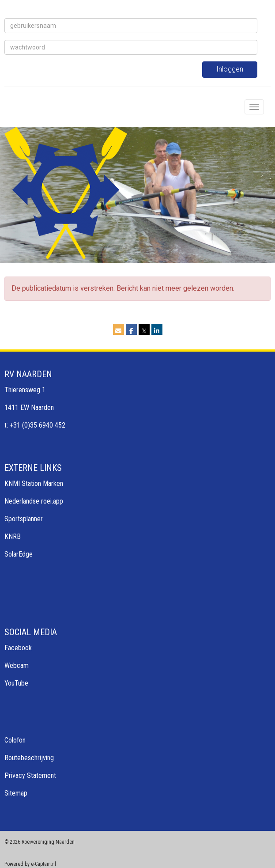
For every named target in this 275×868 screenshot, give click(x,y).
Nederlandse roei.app (34, 501)
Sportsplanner (24, 519)
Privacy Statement (30, 775)
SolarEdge (19, 554)
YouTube (16, 683)
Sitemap (16, 793)
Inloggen (230, 69)
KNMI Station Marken (34, 483)
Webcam (17, 665)
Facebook (18, 648)
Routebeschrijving (29, 758)
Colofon (15, 740)
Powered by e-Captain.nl (30, 864)
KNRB (13, 536)
